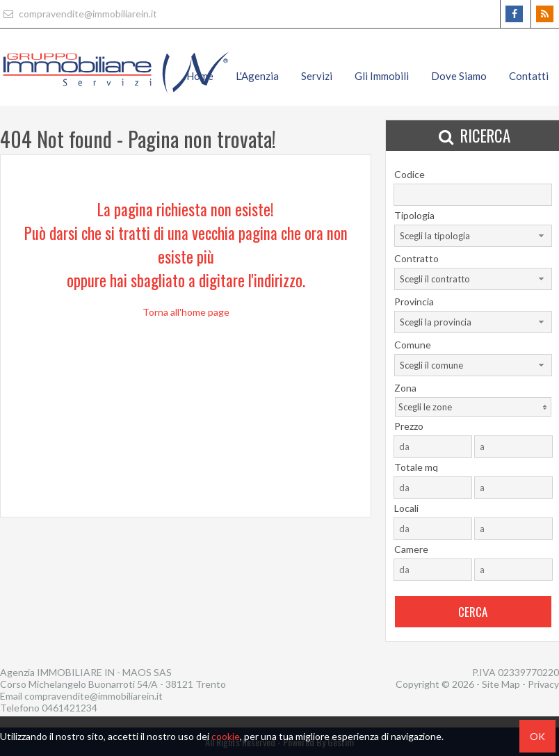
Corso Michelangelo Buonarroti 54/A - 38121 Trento (113, 684)
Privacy (543, 684)
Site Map (501, 684)
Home (200, 76)
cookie (226, 736)
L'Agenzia (257, 76)
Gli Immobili (382, 76)
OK (537, 736)
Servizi (317, 76)
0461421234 (70, 708)
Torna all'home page (186, 312)
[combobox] (473, 236)
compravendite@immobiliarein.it (79, 14)
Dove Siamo (459, 76)
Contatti (529, 76)
